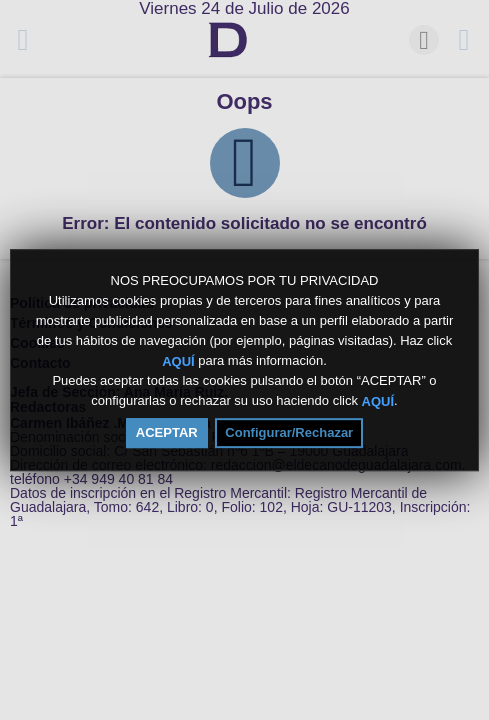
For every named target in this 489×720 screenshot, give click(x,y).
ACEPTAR (167, 432)
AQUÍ (178, 360)
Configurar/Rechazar (289, 432)
